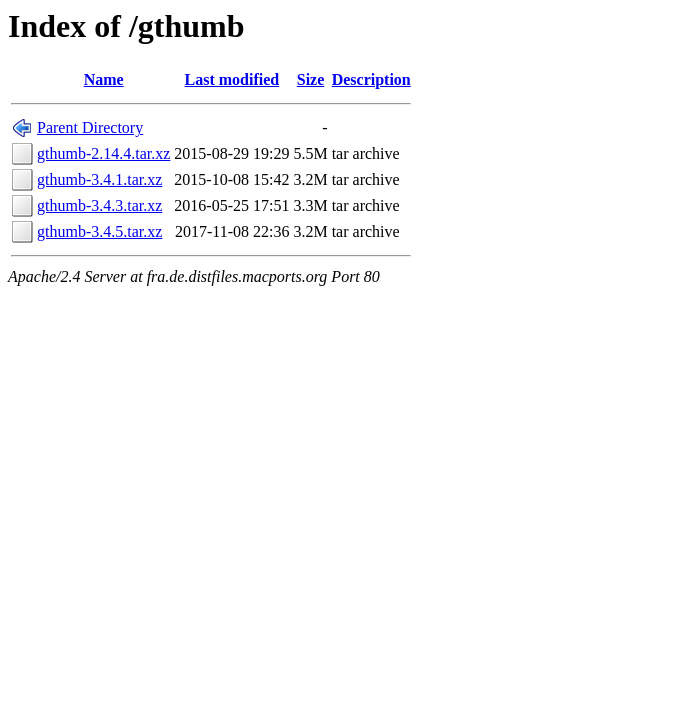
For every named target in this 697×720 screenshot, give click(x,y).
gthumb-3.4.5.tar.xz (99, 231)
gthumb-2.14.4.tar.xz (103, 153)
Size (311, 79)
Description (371, 79)
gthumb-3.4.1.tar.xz (99, 179)
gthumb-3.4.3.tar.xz (99, 205)
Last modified (232, 79)
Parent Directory (90, 127)
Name (104, 79)
